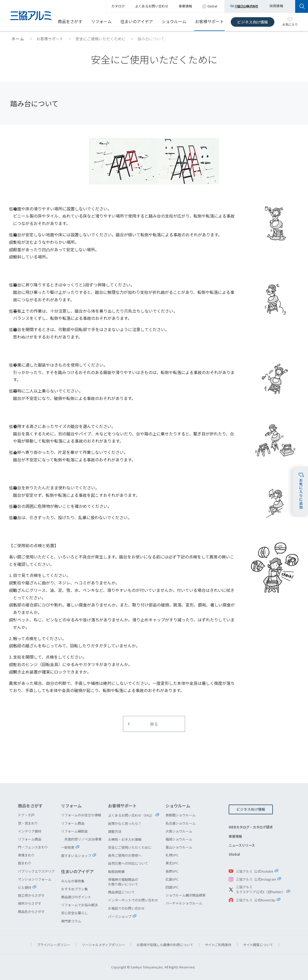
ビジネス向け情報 (253, 22)
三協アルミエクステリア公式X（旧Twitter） (261, 889)
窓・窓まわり (28, 823)
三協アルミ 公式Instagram (256, 879)
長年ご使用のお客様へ (125, 855)
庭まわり (25, 863)
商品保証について (121, 892)
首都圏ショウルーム (181, 815)
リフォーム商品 (30, 839)
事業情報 (235, 836)
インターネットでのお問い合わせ (133, 900)
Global (234, 854)
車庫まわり (26, 855)
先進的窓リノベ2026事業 (83, 839)
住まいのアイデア (137, 21)
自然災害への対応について (128, 863)
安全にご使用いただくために (100, 39)
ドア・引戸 (26, 815)
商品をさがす (70, 21)
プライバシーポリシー (54, 945)
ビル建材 (25, 887)
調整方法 (115, 831)
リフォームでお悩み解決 (79, 905)
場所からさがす (30, 903)
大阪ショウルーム (179, 831)
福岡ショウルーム (179, 839)
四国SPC (172, 887)
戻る (154, 724)
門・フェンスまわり (33, 847)
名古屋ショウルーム (181, 823)
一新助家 (68, 847)
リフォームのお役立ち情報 (81, 815)
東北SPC (172, 863)
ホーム (18, 39)
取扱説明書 (116, 871)
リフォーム (101, 21)
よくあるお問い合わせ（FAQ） (131, 815)
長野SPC (172, 871)
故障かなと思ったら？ (125, 823)
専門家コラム (71, 921)
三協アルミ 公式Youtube (255, 871)
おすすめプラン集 (74, 889)
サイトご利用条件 (218, 945)
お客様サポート (209, 21)
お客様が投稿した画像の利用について (165, 945)
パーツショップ (120, 916)
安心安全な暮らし (74, 913)
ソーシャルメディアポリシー (103, 945)
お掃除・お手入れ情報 (125, 839)
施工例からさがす (31, 895)
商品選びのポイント (76, 897)
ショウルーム (174, 21)
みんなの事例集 (73, 881)
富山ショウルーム (179, 847)
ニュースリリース (242, 845)
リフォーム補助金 (74, 831)
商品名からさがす (31, 912)
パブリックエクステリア (36, 871)
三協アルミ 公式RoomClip (256, 900)
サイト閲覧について (258, 945)
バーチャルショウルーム (184, 903)
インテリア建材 (30, 831)
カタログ (118, 6)
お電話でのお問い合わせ (126, 908)
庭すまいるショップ (76, 856)
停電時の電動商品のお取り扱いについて (123, 882)
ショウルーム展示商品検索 (186, 895)
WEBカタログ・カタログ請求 (251, 827)
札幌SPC (172, 855)
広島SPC (172, 879)
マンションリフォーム (35, 879)
